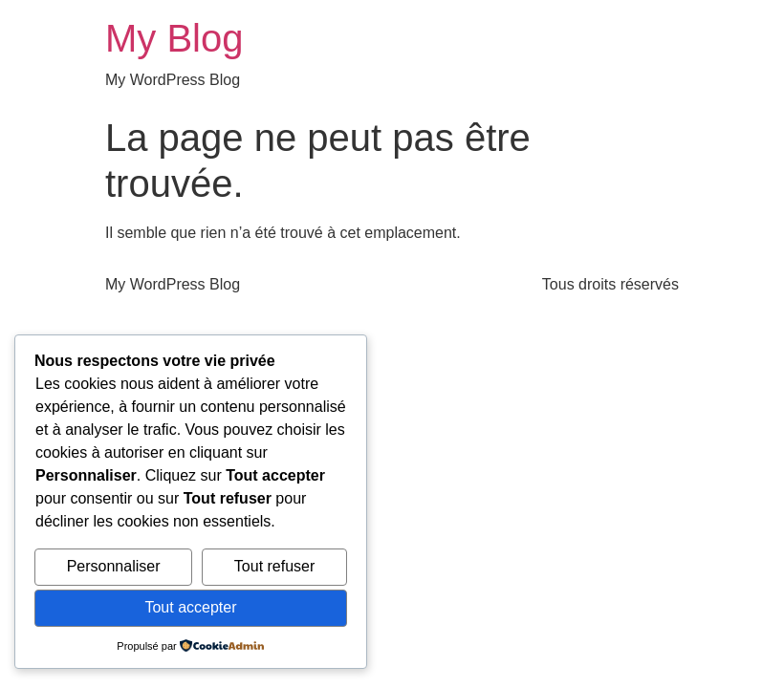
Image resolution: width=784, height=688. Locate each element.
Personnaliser (114, 566)
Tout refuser (274, 566)
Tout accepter (190, 607)
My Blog (174, 38)
